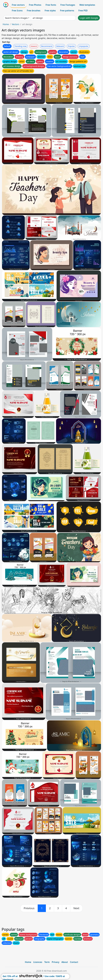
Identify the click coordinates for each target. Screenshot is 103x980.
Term (47, 962)
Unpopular (84, 46)
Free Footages (68, 5)
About (65, 962)
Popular (71, 46)
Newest (34, 46)
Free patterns (67, 11)
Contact (74, 962)
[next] (76, 908)
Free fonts (51, 5)
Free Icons (17, 11)
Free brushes (34, 11)
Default (7, 46)
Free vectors (18, 5)
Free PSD (83, 11)
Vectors (15, 24)
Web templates (87, 5)
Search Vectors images (16, 18)
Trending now (20, 46)
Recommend (47, 46)
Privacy (56, 962)
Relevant (60, 46)
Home (6, 24)
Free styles (50, 11)
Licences (38, 962)
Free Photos (35, 5)
